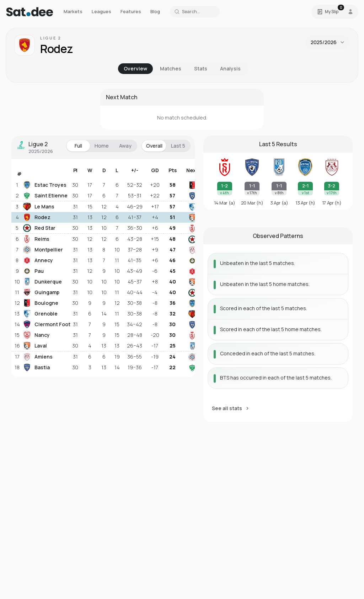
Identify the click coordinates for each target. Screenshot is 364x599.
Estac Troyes (45, 185)
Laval (35, 346)
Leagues (101, 11)
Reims (36, 239)
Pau (33, 271)
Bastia (36, 367)
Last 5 (178, 146)
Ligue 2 (51, 38)
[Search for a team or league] (195, 12)
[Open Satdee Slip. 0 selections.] (328, 12)
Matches (171, 68)
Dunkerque (42, 282)
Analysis (230, 68)
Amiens (38, 357)
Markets (73, 11)
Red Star (39, 228)
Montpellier (43, 250)
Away (125, 146)
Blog (155, 11)
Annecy (38, 260)
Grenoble (40, 314)
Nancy (36, 335)
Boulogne (41, 303)
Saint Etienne (45, 196)
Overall (154, 146)
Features (131, 11)
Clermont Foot (45, 324)
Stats (201, 68)
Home (102, 146)
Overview (135, 68)
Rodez (37, 217)
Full (78, 146)
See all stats (231, 408)
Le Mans (39, 207)
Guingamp (41, 292)
